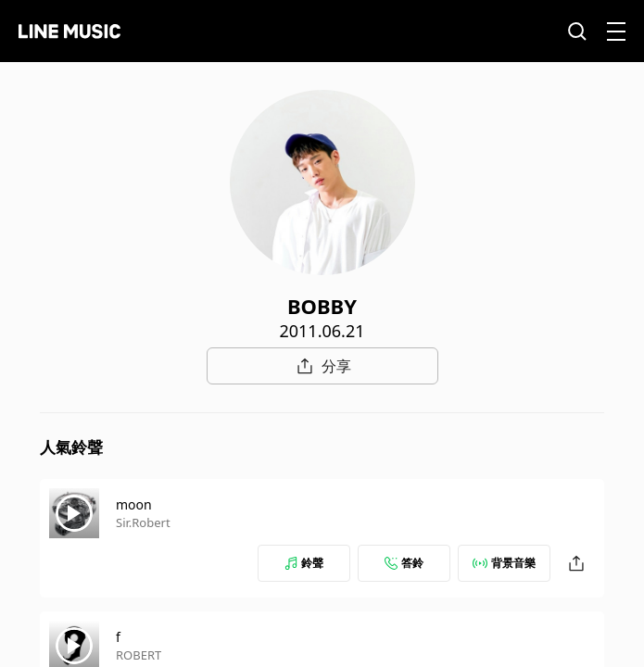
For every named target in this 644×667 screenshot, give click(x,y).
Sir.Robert (143, 522)
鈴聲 (304, 563)
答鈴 (404, 563)
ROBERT (139, 655)
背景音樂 (504, 563)
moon (134, 504)
